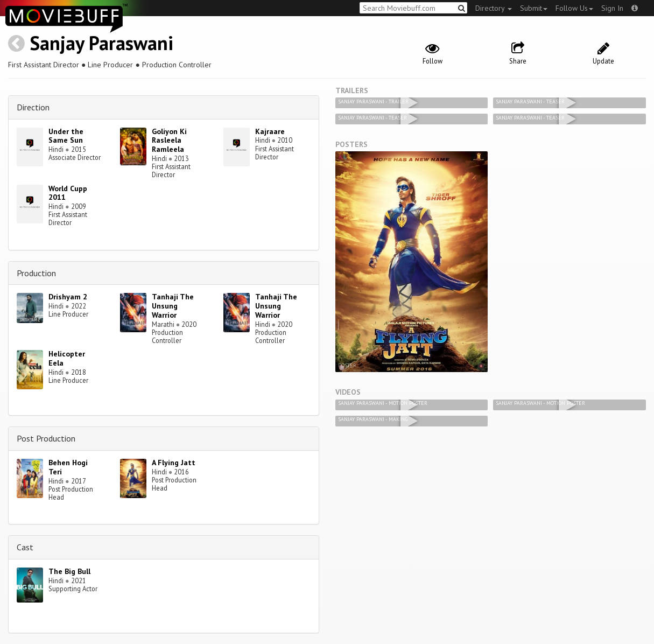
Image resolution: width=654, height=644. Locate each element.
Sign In (612, 8)
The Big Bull (69, 571)
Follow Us (574, 8)
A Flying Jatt (174, 463)
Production (36, 273)
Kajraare (270, 131)
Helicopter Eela (67, 358)
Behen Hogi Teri (68, 467)
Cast (25, 547)
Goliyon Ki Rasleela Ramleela (169, 141)
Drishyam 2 (68, 297)
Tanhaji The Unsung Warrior (173, 306)
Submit (534, 8)
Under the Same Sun (66, 136)
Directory (494, 8)
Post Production (46, 438)
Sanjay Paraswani (101, 43)
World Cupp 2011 (68, 193)
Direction (33, 107)
